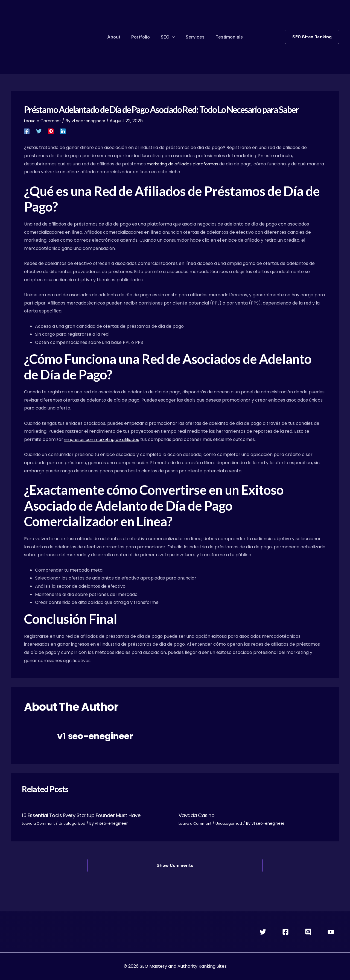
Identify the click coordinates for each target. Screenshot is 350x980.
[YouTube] (331, 932)
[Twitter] (39, 131)
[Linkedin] (63, 131)
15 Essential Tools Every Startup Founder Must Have (89, 815)
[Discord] (308, 932)
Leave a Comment (44, 121)
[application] (172, 37)
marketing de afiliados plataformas (185, 164)
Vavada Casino (199, 815)
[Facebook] (27, 131)
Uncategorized (76, 823)
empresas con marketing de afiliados (104, 439)
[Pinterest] (51, 131)
